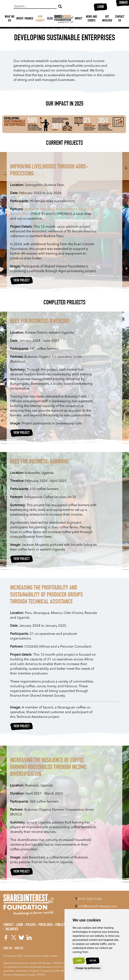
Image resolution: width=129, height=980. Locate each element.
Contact (8, 925)
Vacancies (12, 929)
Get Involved (107, 19)
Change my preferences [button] (88, 968)
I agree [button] (79, 961)
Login (100, 7)
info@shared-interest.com (96, 907)
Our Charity (40, 19)
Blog (50, 19)
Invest (20, 19)
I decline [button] (93, 961)
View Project (21, 281)
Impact (79, 19)
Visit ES (19, 949)
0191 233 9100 (89, 899)
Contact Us (120, 19)
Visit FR (8, 949)
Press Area (46, 925)
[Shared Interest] (64, 19)
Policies (31, 925)
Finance (29, 19)
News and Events (92, 19)
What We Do (10, 19)
